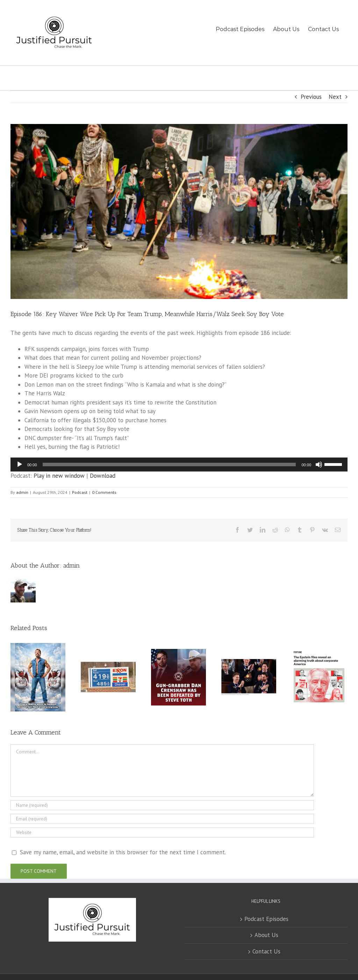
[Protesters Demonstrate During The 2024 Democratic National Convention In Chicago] (179, 211)
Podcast (80, 492)
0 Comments (104, 492)
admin (22, 492)
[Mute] (319, 465)
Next (335, 97)
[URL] (162, 832)
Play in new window (59, 476)
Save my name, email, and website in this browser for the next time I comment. (123, 852)
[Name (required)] (162, 805)
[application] (179, 465)
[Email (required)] (162, 819)
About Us (266, 935)
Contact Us (266, 951)
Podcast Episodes (266, 919)
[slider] (169, 465)
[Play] (20, 465)
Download (103, 476)
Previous (311, 97)
